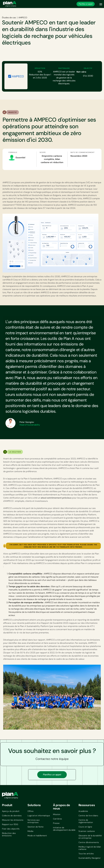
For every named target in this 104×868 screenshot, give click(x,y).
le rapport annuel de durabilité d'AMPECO (72, 488)
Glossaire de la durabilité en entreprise (90, 837)
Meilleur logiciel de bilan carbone (90, 848)
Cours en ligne (85, 827)
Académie (83, 811)
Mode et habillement (37, 836)
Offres (31, 811)
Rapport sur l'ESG (10, 824)
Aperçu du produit (11, 811)
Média (30, 831)
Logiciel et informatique (39, 816)
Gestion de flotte (36, 827)
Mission (57, 814)
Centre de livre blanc (88, 816)
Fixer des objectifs (11, 829)
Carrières (57, 819)
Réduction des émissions (9, 834)
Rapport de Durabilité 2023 (55, 623)
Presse (56, 823)
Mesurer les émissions (13, 820)
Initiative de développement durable (64, 829)
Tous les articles (86, 854)
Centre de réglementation (86, 821)
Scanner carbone (87, 831)
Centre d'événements (89, 842)
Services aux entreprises (34, 821)
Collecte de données (12, 816)
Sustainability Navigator (90, 858)
